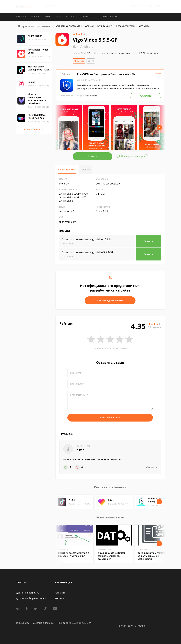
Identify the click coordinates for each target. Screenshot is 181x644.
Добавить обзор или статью (31, 598)
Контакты (60, 593)
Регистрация (146, 6)
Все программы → (34, 129)
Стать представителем (110, 300)
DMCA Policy (23, 623)
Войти (134, 6)
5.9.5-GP (81, 53)
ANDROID (70, 17)
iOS (91, 61)
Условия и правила (43, 623)
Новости (88, 17)
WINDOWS (21, 17)
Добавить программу (28, 593)
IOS (59, 17)
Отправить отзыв (110, 417)
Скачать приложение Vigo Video (86, 239)
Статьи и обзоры (108, 17)
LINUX (47, 17)
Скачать (93, 156)
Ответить (152, 467)
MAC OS (35, 17)
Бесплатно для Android (118, 53)
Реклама (59, 598)
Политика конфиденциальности (75, 623)
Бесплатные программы (69, 26)
